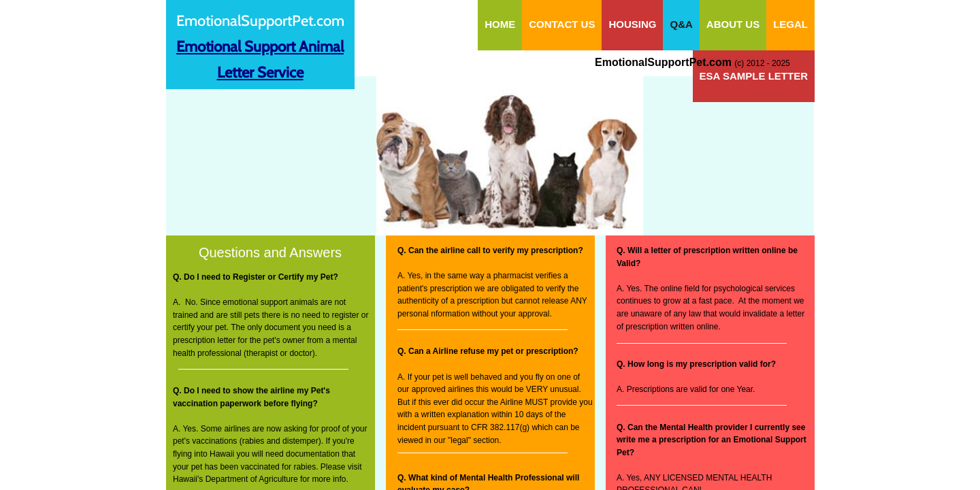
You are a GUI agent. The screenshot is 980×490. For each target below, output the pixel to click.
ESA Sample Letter (754, 76)
